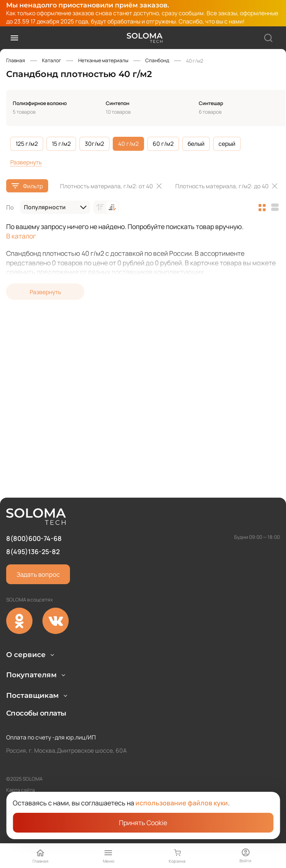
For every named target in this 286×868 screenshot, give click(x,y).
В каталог (21, 236)
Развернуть (26, 162)
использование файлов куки (182, 803)
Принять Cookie (143, 823)
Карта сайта (21, 790)
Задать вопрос (38, 530)
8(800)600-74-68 (34, 494)
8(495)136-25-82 (33, 507)
